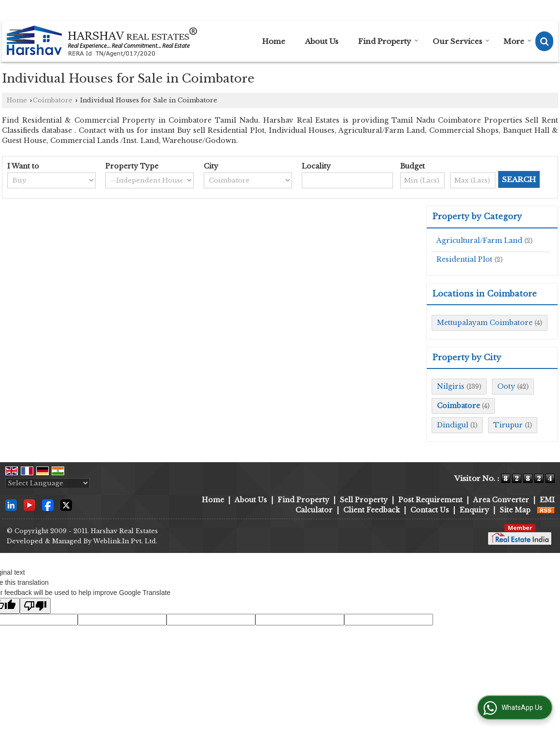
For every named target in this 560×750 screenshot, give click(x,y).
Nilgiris (451, 386)
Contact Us (430, 510)
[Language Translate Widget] (48, 483)
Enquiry (474, 510)
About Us (322, 41)
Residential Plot (464, 259)
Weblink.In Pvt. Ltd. (125, 541)
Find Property (388, 41)
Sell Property (364, 500)
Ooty (506, 386)
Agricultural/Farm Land (479, 241)
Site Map (515, 510)
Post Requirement (430, 500)
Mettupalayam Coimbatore (485, 323)
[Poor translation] (35, 606)
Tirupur (508, 425)
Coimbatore (53, 100)
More (518, 41)
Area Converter (501, 500)
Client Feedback (371, 510)
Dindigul (453, 425)
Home (274, 41)
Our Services (461, 41)
